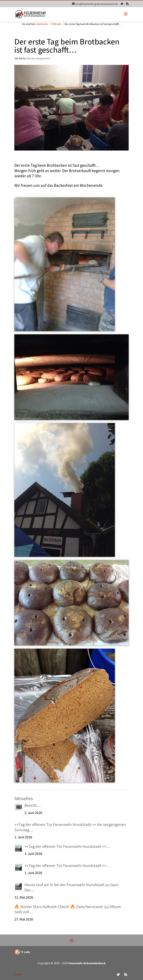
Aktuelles (24, 798)
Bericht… (33, 805)
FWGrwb (56, 24)
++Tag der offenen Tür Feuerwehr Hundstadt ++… (67, 846)
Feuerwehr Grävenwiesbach (87, 963)
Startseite (42, 24)
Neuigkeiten (43, 58)
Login (18, 974)
